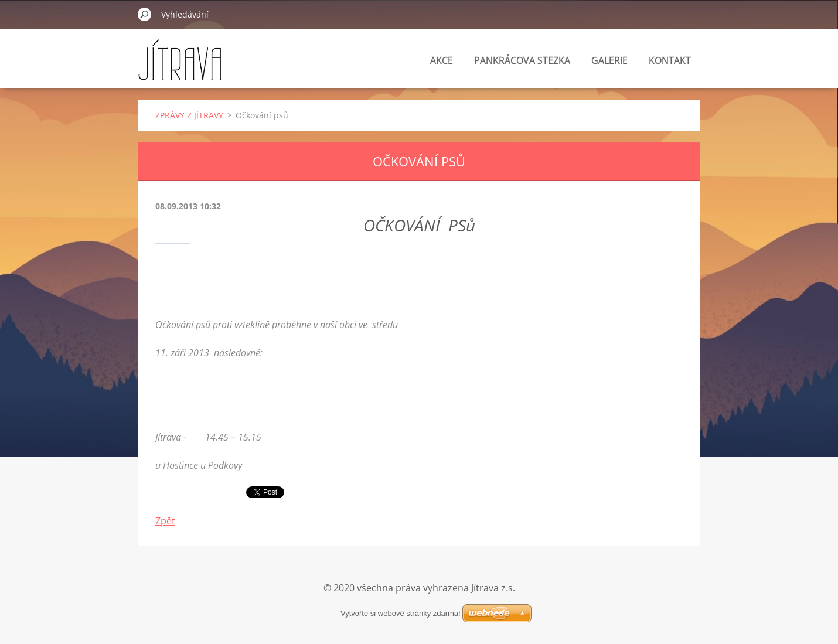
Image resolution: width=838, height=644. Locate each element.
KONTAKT (670, 60)
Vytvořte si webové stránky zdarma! (401, 613)
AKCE (442, 60)
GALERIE (609, 60)
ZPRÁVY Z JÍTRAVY (189, 115)
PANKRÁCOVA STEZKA (522, 60)
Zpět (165, 521)
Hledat (145, 14)
